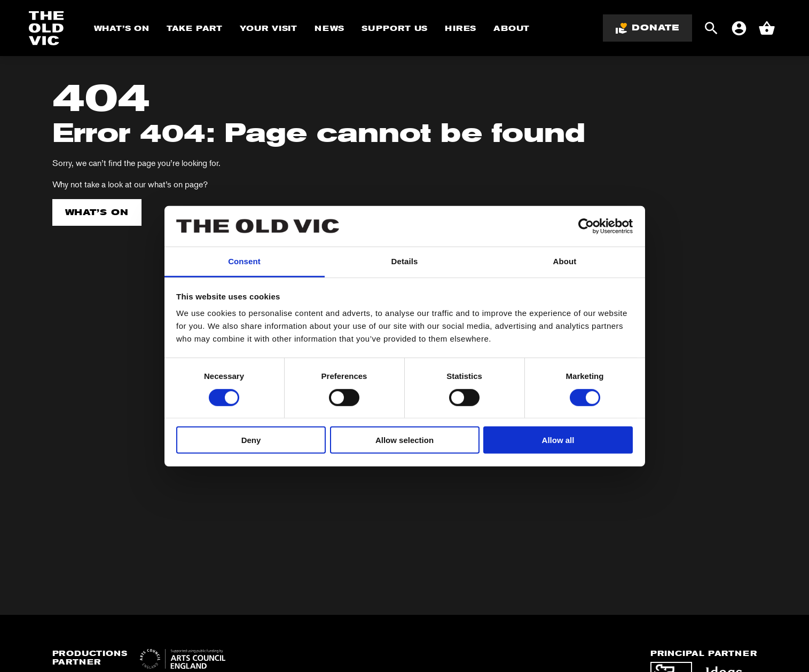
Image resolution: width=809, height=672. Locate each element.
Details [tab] (405, 261)
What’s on (97, 212)
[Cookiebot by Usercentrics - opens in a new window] (586, 226)
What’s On (122, 28)
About (512, 28)
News (329, 28)
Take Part (195, 28)
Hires (461, 28)
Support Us (395, 28)
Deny (251, 440)
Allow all (558, 440)
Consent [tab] (244, 261)
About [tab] (565, 261)
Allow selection (404, 440)
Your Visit (269, 28)
